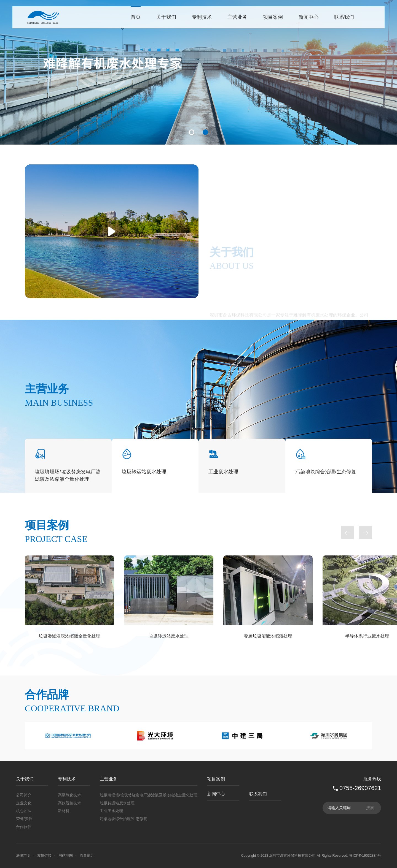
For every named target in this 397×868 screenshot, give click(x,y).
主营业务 (237, 17)
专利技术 (202, 17)
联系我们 (344, 17)
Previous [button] (348, 702)
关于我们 (166, 17)
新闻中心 (309, 17)
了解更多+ (229, 357)
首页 (136, 17)
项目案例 (273, 17)
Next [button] (366, 702)
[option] (198, 72)
